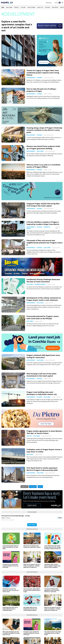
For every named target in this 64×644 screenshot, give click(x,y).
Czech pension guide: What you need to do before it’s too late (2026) (11, 547)
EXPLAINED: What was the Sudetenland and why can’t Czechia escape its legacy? (30, 609)
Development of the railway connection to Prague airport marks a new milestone (44, 299)
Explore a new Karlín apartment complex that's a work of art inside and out (17, 26)
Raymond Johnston (49, 78)
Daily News (9, 7)
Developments (31, 78)
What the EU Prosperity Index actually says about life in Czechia (32, 546)
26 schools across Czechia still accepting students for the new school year (10, 566)
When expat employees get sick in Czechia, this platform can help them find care (11, 633)
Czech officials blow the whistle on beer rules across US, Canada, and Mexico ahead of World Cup (53, 547)
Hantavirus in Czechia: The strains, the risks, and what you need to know (11, 590)
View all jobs (32, 525)
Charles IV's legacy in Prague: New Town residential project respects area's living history (43, 73)
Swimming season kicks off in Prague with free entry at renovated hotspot (10, 609)
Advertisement (59, 34)
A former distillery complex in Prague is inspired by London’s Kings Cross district (43, 223)
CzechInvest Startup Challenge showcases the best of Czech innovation (43, 280)
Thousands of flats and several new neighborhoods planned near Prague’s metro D (45, 243)
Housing (47, 7)
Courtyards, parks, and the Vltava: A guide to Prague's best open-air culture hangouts (52, 566)
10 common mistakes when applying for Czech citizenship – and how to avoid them (52, 590)
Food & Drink (31, 7)
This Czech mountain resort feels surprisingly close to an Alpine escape (53, 633)
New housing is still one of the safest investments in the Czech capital (41, 375)
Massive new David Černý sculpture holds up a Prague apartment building (43, 147)
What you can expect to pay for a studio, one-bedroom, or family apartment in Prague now (32, 566)
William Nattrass (48, 94)
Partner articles (32, 615)
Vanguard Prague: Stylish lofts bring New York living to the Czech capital (43, 205)
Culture (23, 7)
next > (40, 487)
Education (55, 7)
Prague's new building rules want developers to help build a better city (42, 393)
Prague (16, 7)
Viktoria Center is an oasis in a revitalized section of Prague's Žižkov (43, 166)
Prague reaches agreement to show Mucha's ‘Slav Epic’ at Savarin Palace (44, 432)
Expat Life (40, 7)
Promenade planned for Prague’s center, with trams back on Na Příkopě (43, 317)
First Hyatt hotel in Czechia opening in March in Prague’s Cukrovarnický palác (42, 469)
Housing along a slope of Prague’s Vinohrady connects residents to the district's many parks (44, 130)
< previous (33, 487)
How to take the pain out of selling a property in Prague (41, 90)
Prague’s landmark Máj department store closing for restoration (43, 356)
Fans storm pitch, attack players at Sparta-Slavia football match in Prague (32, 590)
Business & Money (40, 284)
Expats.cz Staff (48, 170)
